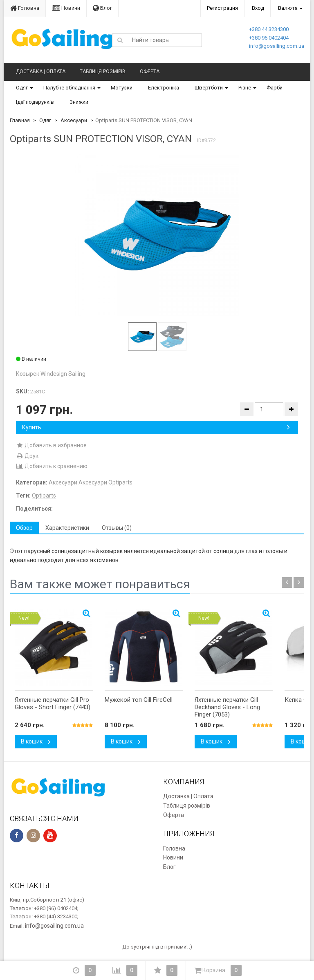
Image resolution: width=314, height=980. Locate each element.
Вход (258, 8)
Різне (245, 88)
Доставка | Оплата (41, 71)
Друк (27, 456)
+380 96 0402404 (269, 38)
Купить (156, 427)
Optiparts (120, 482)
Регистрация (222, 8)
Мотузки (122, 88)
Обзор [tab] (24, 528)
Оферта (150, 71)
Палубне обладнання (69, 88)
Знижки (79, 102)
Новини (66, 8)
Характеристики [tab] (67, 528)
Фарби (275, 88)
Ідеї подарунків (35, 102)
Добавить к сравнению (52, 466)
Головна (25, 8)
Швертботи (209, 88)
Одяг (22, 88)
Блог (102, 8)
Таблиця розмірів (103, 71)
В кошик (36, 741)
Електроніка (164, 88)
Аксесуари (74, 120)
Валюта (288, 8)
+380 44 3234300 (269, 29)
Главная (20, 120)
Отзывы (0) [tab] (117, 528)
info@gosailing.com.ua (277, 46)
